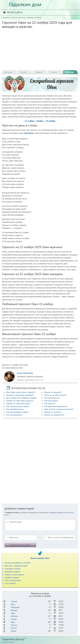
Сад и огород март (13, 580)
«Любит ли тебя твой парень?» (20, 401)
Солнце (14, 601)
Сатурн (14, 619)
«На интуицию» (51, 401)
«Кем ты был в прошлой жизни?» (59, 409)
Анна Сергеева (25, 373)
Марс (13, 613)
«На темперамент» (14, 415)
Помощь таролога (34, 18)
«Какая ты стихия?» (53, 412)
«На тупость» (50, 403)
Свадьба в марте (12, 578)
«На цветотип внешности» (56, 406)
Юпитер (14, 616)
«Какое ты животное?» (54, 415)
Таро (13, 18)
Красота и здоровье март (16, 566)
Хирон (14, 631)
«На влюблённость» (15, 409)
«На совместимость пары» (18, 406)
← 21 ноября (28, 121)
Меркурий (15, 607)
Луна (13, 604)
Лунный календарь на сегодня (17, 563)
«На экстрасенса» (52, 398)
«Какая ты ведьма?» (53, 392)
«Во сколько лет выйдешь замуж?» (21, 398)
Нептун (14, 625)
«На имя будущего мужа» (17, 412)
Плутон (14, 628)
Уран (13, 622)
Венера (14, 610)
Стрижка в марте (12, 569)
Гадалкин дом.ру (13, 639)
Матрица (6, 18)
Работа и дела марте (14, 575)
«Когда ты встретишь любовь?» (20, 395)
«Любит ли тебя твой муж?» (18, 403)
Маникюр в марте (12, 572)
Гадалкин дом (25, 5)
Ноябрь (40, 121)
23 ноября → (52, 121)
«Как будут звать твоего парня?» (21, 392)
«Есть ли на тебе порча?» (55, 395)
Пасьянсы (21, 18)
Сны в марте (10, 583)
